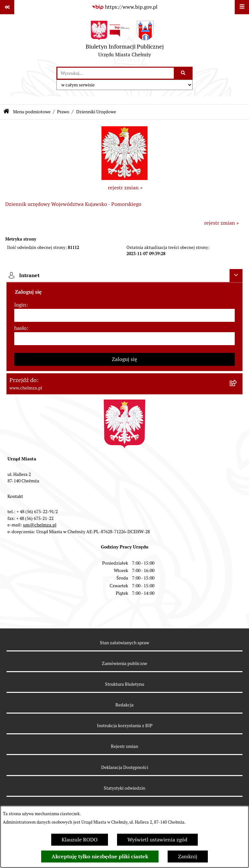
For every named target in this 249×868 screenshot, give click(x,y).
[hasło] (124, 339)
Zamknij (188, 857)
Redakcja (124, 705)
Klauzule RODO (80, 840)
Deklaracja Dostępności (125, 767)
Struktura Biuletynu (125, 684)
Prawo (63, 112)
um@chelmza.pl (40, 525)
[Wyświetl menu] (242, 7)
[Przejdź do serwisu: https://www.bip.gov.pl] (124, 7)
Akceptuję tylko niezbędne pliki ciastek (100, 857)
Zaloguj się (124, 359)
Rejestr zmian (124, 746)
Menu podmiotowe (32, 112)
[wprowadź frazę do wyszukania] (116, 73)
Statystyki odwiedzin (124, 788)
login (20, 305)
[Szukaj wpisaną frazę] (184, 73)
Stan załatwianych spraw (124, 643)
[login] (124, 315)
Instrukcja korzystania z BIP (125, 726)
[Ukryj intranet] (236, 276)
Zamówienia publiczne (124, 663)
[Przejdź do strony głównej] (125, 40)
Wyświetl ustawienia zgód (157, 840)
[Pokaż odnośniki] (7, 7)
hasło (20, 328)
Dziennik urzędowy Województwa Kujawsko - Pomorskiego (73, 204)
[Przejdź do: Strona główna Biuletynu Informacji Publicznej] (6, 112)
